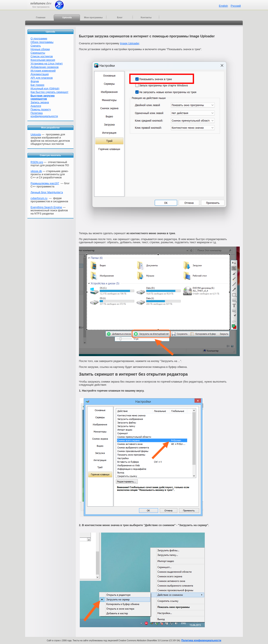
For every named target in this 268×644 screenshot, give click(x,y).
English (223, 6)
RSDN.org (37, 162)
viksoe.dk (36, 171)
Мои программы (93, 17)
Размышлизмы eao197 (45, 183)
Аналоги (36, 106)
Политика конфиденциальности (44, 115)
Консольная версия (43, 60)
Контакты (146, 17)
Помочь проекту (41, 109)
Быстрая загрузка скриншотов (43, 97)
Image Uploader (130, 43)
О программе (39, 39)
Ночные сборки (40, 49)
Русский (236, 6)
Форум (35, 81)
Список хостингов (42, 56)
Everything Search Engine (46, 207)
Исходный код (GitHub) (45, 88)
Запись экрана (40, 102)
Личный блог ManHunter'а (47, 192)
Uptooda (67, 17)
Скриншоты (38, 53)
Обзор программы (42, 42)
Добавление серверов (45, 67)
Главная (41, 17)
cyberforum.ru (39, 198)
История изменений (43, 71)
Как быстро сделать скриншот (49, 92)
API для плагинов (42, 78)
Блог (120, 17)
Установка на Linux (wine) (47, 63)
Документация (40, 74)
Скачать (36, 46)
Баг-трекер (37, 85)
